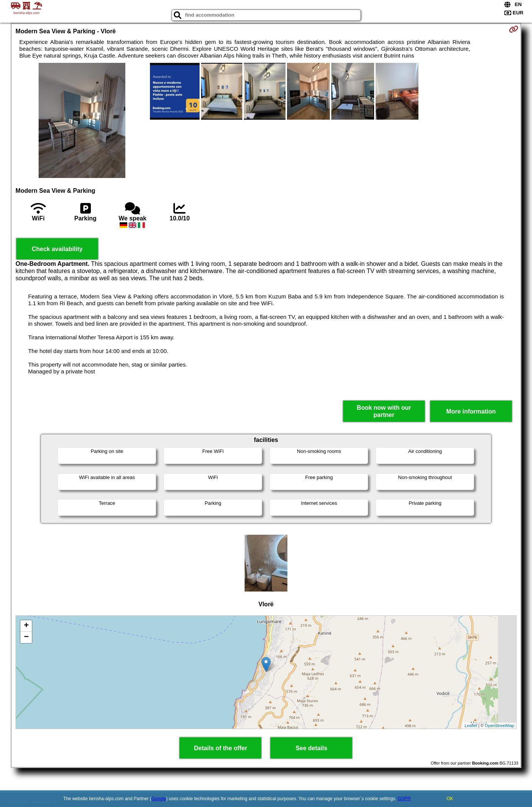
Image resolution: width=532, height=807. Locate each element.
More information (471, 411)
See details (312, 748)
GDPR (404, 799)
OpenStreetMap (499, 726)
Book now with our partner (384, 411)
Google (159, 799)
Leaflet (471, 726)
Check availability (57, 249)
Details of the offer (220, 748)
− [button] (26, 637)
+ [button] (26, 626)
